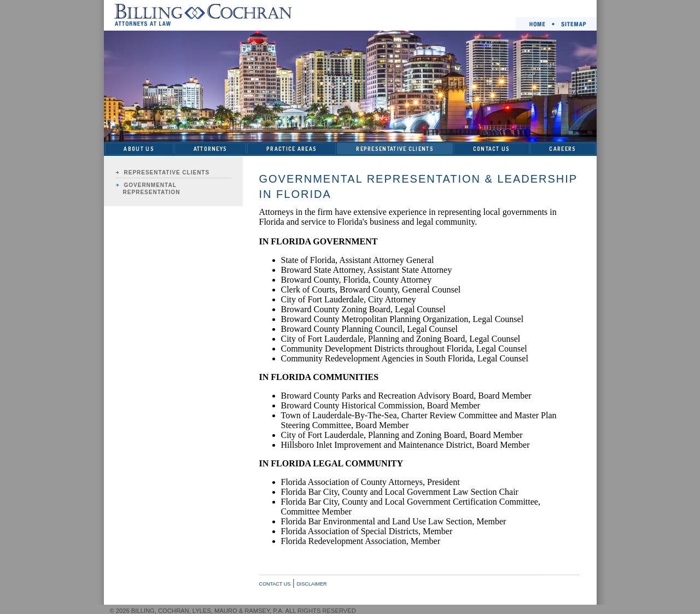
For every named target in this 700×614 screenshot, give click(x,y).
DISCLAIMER (311, 584)
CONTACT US (492, 149)
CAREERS (562, 149)
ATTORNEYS (211, 149)
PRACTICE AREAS (291, 149)
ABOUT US (139, 149)
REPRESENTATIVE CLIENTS (395, 149)
